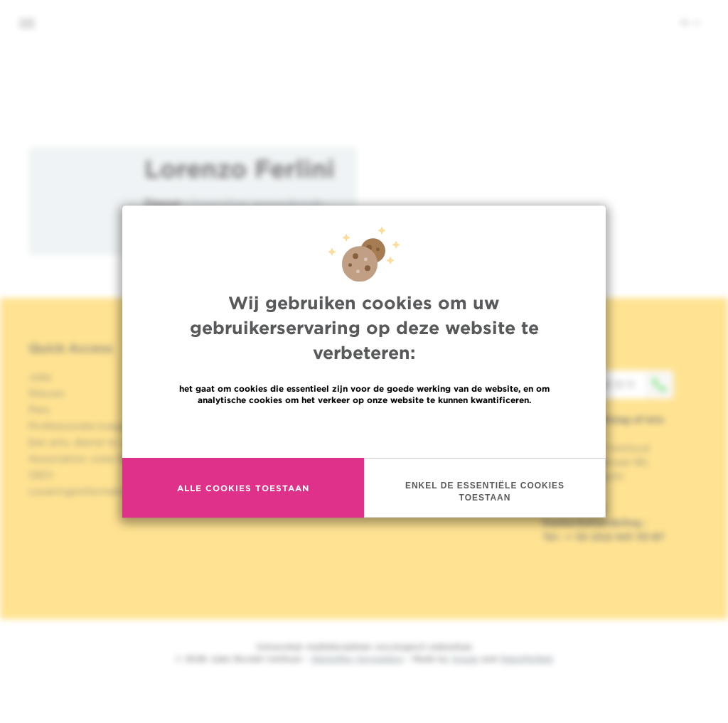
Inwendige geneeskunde (257, 203)
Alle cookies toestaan (243, 488)
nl (690, 22)
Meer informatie (364, 430)
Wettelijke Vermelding (357, 659)
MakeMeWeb (526, 659)
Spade (465, 659)
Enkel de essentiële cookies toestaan (485, 492)
